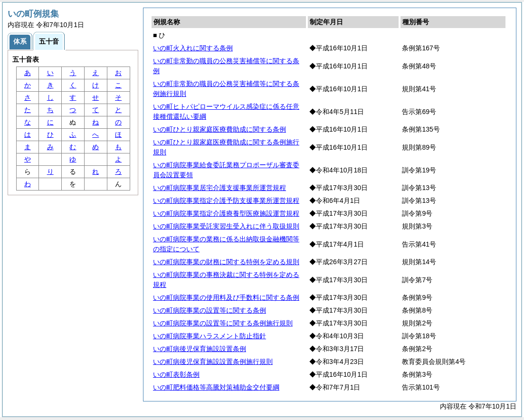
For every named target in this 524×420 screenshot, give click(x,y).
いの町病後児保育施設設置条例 (200, 349)
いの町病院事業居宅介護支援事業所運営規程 (219, 188)
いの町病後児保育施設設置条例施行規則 (213, 362)
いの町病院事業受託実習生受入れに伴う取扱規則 (226, 226)
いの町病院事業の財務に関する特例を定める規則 (226, 262)
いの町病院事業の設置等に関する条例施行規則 (223, 323)
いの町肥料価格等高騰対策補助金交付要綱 (216, 387)
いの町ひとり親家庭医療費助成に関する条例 (219, 129)
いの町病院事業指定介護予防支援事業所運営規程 (226, 200)
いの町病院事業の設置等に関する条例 (210, 310)
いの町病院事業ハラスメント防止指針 (210, 336)
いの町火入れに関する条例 (193, 48)
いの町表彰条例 (176, 374)
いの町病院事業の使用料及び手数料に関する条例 (226, 297)
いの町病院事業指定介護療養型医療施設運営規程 (226, 213)
